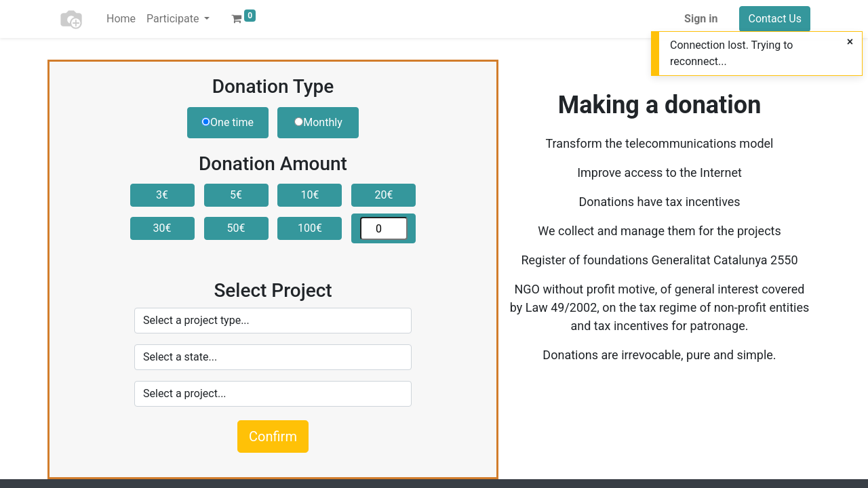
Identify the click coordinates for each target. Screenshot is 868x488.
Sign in (701, 19)
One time (228, 122)
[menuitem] (121, 19)
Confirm (273, 436)
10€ (310, 195)
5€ (236, 195)
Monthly (318, 122)
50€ (236, 228)
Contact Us (775, 19)
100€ (310, 228)
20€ (383, 195)
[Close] (850, 42)
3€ (162, 195)
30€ (162, 228)
